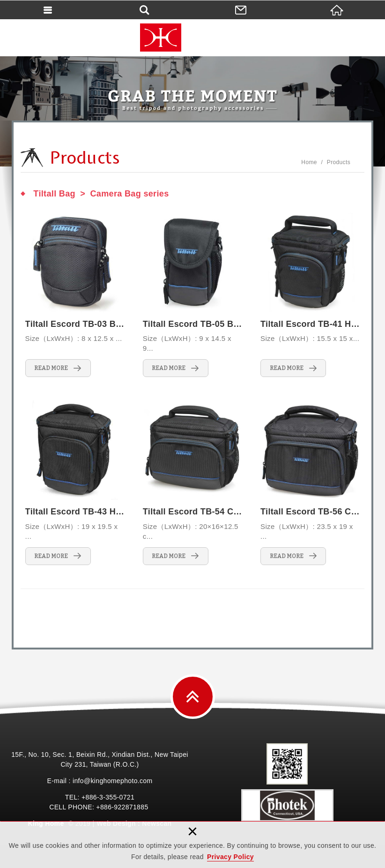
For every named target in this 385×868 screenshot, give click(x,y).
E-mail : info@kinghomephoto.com (100, 781)
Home (309, 162)
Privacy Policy (230, 857)
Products (339, 162)
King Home (192, 38)
